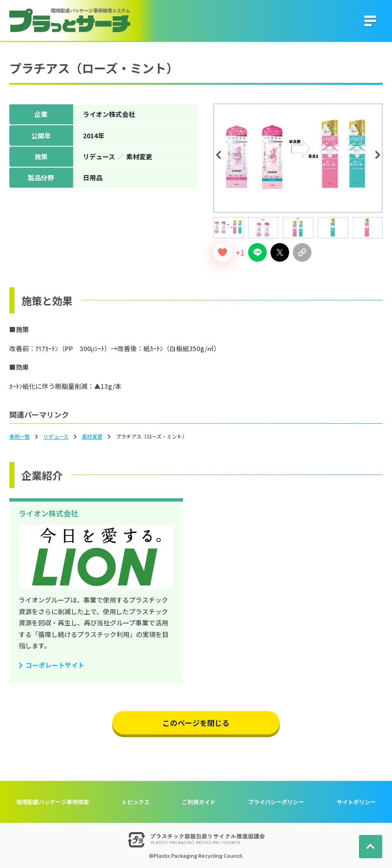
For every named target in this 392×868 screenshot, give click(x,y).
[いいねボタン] (223, 252)
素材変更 (92, 436)
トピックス (135, 802)
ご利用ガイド (199, 802)
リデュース (56, 436)
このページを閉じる (196, 723)
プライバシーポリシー (276, 802)
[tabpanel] (298, 158)
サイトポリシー (356, 802)
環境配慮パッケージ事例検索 (53, 802)
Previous (220, 155)
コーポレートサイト (55, 665)
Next (379, 155)
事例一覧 (20, 436)
